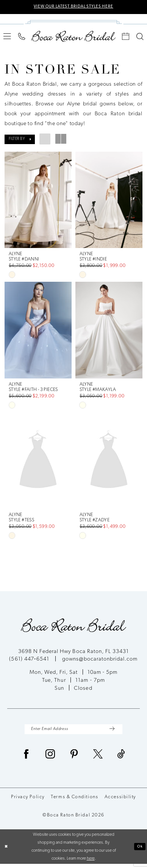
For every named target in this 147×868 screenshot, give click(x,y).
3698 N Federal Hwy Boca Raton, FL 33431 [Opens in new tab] (73, 654)
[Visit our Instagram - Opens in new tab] (50, 759)
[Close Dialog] (7, 851)
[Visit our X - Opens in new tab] (98, 759)
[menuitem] (7, 38)
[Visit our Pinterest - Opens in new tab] (74, 759)
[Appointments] (126, 37)
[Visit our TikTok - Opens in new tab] (121, 759)
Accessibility (120, 801)
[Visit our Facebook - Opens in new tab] (27, 759)
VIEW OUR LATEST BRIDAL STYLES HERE (73, 7)
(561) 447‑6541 (30, 662)
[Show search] (140, 37)
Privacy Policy (28, 801)
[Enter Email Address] (74, 732)
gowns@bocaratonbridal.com (100, 662)
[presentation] (38, 201)
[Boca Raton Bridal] (73, 37)
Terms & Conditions (74, 801)
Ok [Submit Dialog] (139, 850)
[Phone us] (22, 37)
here (91, 862)
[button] (7, 38)
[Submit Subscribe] (111, 732)
